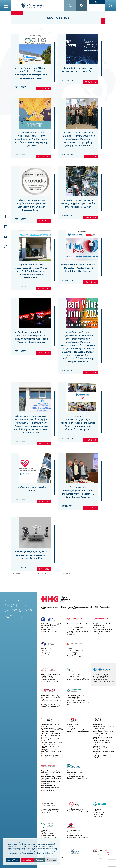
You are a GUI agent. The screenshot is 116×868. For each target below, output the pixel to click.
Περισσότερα (20, 87)
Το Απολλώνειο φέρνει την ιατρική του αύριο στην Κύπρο (78, 70)
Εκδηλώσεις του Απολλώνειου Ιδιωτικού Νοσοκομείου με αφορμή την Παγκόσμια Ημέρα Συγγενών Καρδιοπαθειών (31, 348)
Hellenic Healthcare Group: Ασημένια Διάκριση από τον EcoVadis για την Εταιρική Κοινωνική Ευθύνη (31, 215)
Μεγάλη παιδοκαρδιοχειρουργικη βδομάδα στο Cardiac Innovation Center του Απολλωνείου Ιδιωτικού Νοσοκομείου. (78, 433)
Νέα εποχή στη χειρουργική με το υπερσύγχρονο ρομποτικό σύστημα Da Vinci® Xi (31, 565)
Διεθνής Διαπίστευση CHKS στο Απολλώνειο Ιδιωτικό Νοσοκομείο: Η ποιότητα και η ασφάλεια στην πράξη (31, 73)
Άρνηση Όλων (27, 860)
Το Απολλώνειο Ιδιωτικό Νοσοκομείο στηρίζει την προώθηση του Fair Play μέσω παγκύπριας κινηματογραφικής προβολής (31, 149)
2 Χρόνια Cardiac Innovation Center (31, 499)
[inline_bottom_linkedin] (73, 574)
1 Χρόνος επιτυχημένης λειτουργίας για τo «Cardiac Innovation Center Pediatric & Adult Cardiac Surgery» (78, 502)
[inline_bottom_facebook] (24, 574)
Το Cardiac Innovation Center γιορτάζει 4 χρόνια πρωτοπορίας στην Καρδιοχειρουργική (78, 214)
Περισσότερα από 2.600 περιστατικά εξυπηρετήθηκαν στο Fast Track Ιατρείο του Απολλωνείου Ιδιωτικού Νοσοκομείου (31, 281)
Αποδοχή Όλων (13, 860)
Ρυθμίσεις (39, 860)
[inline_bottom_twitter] (49, 574)
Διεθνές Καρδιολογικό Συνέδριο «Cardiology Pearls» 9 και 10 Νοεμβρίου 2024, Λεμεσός (78, 278)
